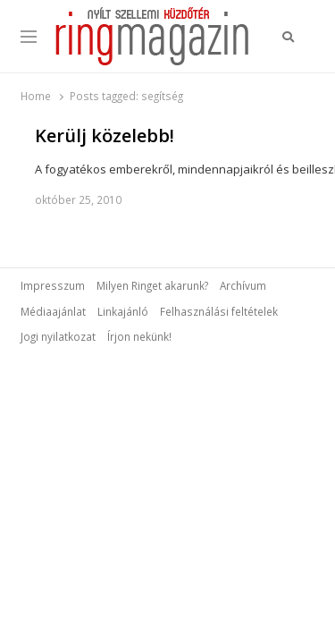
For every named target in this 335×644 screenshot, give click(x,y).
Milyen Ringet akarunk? (152, 285)
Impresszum (53, 285)
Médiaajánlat (53, 311)
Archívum (243, 285)
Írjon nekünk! (139, 336)
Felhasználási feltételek (219, 311)
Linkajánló (123, 311)
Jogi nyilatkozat (58, 336)
